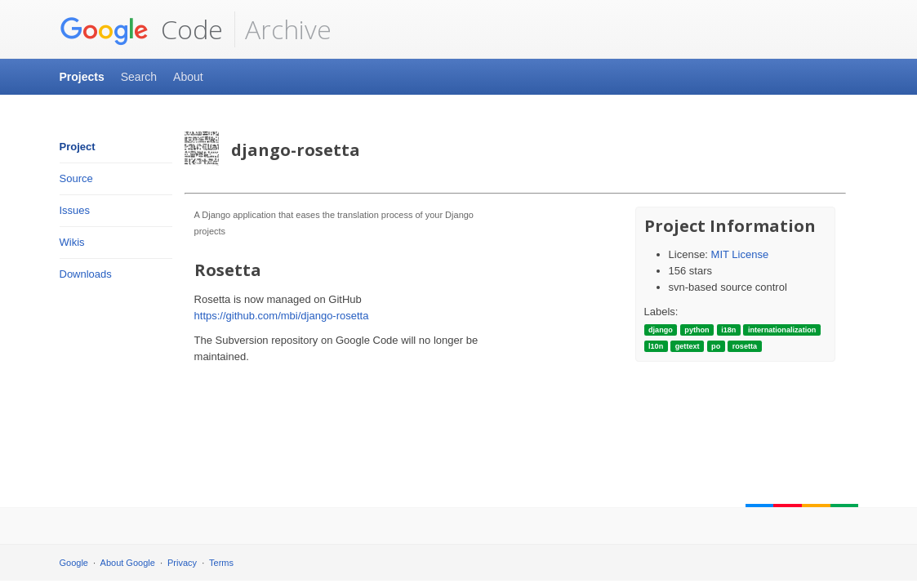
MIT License (740, 254)
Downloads (86, 274)
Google (74, 563)
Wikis (72, 242)
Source (76, 178)
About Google (128, 563)
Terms (221, 563)
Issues (75, 210)
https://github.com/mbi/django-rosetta (282, 316)
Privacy (182, 563)
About (188, 77)
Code (141, 29)
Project (78, 147)
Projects (82, 77)
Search (139, 77)
